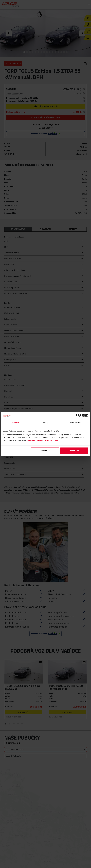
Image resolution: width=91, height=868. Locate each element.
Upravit (45, 451)
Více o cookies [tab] (75, 422)
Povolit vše (74, 451)
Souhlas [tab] (16, 422)
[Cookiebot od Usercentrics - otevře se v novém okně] (78, 416)
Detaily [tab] (45, 422)
